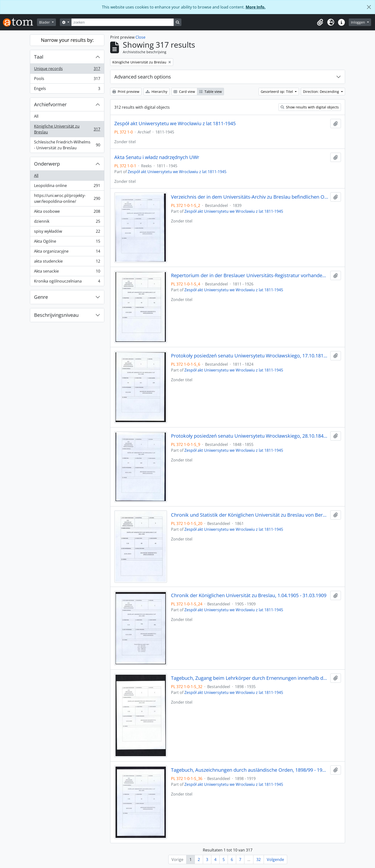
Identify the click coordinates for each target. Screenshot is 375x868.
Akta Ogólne (67, 242)
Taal (39, 57)
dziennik (67, 222)
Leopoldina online (67, 187)
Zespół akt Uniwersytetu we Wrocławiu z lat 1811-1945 (175, 124)
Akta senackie (67, 272)
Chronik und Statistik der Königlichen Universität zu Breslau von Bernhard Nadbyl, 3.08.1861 (250, 515)
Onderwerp (47, 164)
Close (140, 37)
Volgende (275, 859)
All (36, 116)
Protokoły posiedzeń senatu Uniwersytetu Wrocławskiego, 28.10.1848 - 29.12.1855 (250, 436)
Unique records (67, 70)
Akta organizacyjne (67, 252)
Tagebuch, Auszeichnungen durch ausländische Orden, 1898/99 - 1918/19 (250, 770)
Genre (41, 297)
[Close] (369, 7)
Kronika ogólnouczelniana (67, 282)
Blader (45, 22)
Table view (210, 92)
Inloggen (358, 22)
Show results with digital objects (310, 107)
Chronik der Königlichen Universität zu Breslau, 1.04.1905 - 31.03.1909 (249, 595)
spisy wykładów (67, 232)
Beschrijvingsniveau (56, 315)
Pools (67, 80)
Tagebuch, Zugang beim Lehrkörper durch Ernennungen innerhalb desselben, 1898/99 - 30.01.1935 (250, 678)
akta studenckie (67, 262)
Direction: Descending (321, 92)
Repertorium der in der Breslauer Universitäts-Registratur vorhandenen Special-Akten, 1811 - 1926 (250, 275)
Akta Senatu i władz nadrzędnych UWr (157, 157)
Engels (67, 89)
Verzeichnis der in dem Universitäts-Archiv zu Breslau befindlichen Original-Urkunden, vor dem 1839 (250, 197)
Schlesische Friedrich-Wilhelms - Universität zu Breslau (67, 145)
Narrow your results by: (67, 40)
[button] (320, 22)
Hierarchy (156, 92)
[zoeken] (123, 22)
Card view (184, 92)
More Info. (256, 7)
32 (259, 859)
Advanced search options (143, 77)
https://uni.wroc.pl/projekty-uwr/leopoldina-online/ (67, 198)
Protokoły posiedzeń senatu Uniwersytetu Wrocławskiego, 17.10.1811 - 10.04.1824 (250, 356)
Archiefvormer (50, 104)
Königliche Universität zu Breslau (67, 129)
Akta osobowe (67, 212)
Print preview (126, 92)
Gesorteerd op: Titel (277, 92)
